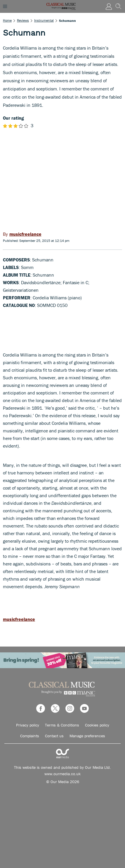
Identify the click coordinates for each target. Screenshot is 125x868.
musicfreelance (19, 619)
